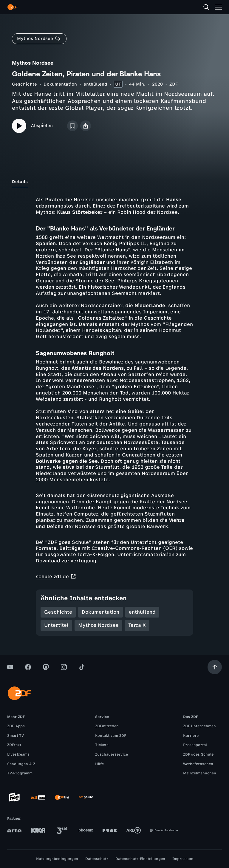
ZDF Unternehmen (199, 726)
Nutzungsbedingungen (57, 859)
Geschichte (24, 84)
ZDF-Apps (16, 726)
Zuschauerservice (112, 754)
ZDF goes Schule (198, 754)
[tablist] (114, 182)
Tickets (102, 745)
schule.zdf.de (56, 577)
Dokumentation (60, 84)
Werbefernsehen (198, 764)
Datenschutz (97, 859)
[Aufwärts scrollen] (215, 667)
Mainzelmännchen (200, 773)
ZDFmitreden (107, 726)
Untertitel (56, 625)
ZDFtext (14, 745)
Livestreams (18, 754)
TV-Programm (20, 773)
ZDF (174, 84)
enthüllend (95, 84)
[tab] (20, 182)
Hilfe (99, 764)
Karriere (191, 736)
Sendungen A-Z (21, 764)
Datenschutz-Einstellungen (140, 859)
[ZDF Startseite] (13, 7)
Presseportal (195, 745)
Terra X (137, 625)
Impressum (183, 859)
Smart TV (16, 736)
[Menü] (218, 7)
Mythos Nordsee (98, 625)
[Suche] (206, 7)
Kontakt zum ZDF (111, 736)
